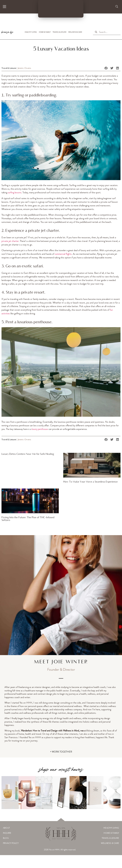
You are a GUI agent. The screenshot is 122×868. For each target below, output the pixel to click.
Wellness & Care (75, 32)
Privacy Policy (11, 843)
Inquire (7, 833)
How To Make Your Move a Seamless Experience (90, 482)
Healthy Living (31, 32)
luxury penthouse (40, 429)
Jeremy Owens (24, 68)
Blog (6, 838)
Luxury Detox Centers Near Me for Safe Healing (28, 454)
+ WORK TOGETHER (61, 752)
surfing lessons (15, 192)
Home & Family (45, 32)
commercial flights (63, 254)
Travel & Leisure (60, 32)
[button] (106, 68)
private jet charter (10, 241)
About (6, 828)
